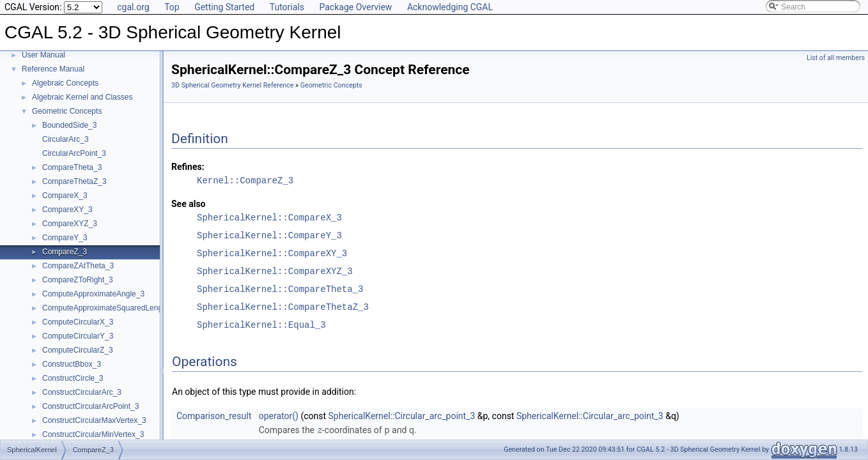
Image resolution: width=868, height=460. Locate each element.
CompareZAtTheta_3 (78, 266)
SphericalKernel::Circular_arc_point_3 (402, 416)
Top (172, 7)
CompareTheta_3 (72, 167)
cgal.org (133, 7)
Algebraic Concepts (65, 83)
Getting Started (224, 7)
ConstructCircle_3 (73, 378)
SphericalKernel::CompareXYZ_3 (275, 271)
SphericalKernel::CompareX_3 (269, 218)
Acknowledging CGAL (450, 7)
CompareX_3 (65, 195)
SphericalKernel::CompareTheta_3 (280, 289)
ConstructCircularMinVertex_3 (93, 434)
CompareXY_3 (67, 210)
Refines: (188, 167)
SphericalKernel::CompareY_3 (269, 235)
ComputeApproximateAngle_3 (93, 294)
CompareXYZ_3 (70, 224)
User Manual (43, 55)
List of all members (836, 58)
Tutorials (287, 7)
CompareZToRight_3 (78, 280)
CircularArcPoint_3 (74, 153)
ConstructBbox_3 (72, 364)
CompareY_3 (65, 238)
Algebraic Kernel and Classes (82, 97)
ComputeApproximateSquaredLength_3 (110, 308)
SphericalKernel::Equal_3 (261, 325)
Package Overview (355, 7)
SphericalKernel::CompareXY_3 (272, 253)
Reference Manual (53, 69)
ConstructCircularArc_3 (82, 392)
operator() (279, 416)
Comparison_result (214, 416)
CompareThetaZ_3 (74, 181)
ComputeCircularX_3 (78, 322)
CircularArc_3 (66, 139)
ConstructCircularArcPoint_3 (90, 406)
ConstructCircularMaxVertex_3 (94, 420)
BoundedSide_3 (69, 125)
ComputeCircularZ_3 (78, 350)
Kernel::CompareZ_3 (245, 180)
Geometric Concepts (67, 111)
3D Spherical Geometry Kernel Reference (232, 85)
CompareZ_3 (65, 252)
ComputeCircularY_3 (78, 336)
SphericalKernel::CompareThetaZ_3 (283, 307)
